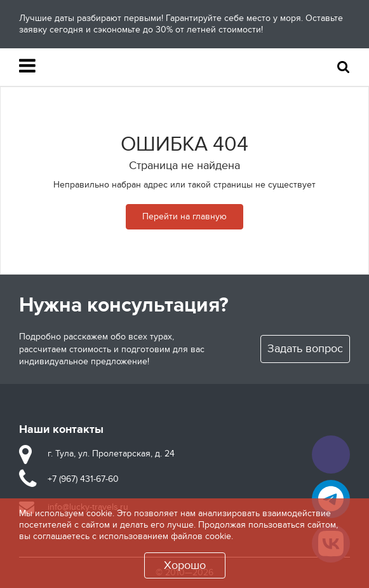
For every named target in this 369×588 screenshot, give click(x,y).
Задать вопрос (305, 349)
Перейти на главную (184, 216)
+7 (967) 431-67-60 (83, 479)
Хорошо (185, 565)
